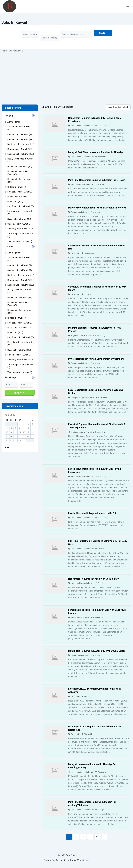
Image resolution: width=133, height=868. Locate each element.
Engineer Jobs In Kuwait (81, 336)
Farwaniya (102, 398)
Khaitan (101, 184)
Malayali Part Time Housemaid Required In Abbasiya (96, 152)
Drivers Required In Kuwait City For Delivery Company (96, 359)
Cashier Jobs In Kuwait (20, 134)
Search (103, 33)
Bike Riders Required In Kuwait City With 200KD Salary (97, 651)
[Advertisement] (66, 76)
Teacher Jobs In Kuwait (20, 241)
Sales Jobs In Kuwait (19, 219)
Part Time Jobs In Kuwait (21, 206)
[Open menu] (127, 6)
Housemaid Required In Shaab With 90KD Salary (93, 579)
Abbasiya (102, 157)
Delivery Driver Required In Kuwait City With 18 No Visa (97, 208)
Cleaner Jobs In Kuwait (20, 139)
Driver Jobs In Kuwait (80, 212)
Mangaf (101, 810)
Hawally (87, 294)
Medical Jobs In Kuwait (20, 192)
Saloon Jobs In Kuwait (19, 224)
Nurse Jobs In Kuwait (80, 618)
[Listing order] (118, 107)
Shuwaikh (88, 734)
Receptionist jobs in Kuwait (83, 398)
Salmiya (101, 549)
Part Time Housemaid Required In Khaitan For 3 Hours (97, 180)
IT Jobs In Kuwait (17, 187)
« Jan (7, 447)
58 (97, 837)
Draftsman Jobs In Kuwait (21, 144)
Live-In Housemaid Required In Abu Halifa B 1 (92, 513)
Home (4, 51)
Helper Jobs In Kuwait (20, 167)
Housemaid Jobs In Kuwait (83, 126)
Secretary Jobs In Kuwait (20, 229)
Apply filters (20, 393)
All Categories (14, 122)
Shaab (100, 583)
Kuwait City (103, 126)
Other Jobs (76, 253)
